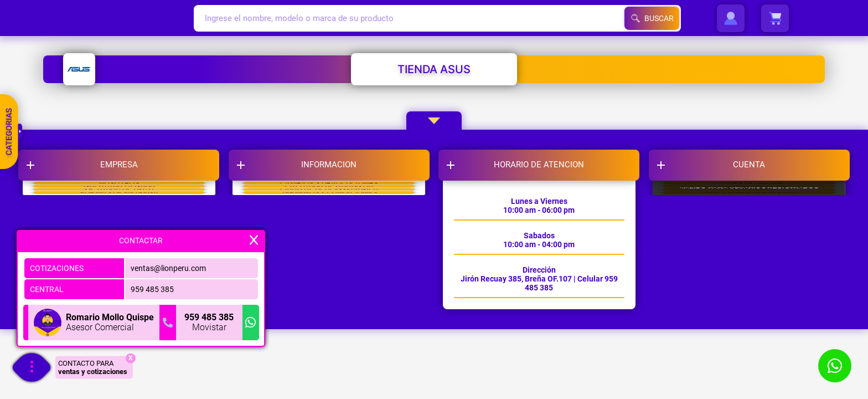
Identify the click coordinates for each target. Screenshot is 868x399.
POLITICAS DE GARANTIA (334, 234)
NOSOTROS (133, 207)
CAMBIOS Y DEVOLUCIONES (334, 207)
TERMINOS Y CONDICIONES (334, 290)
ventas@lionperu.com (168, 265)
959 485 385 (152, 286)
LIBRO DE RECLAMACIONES (334, 262)
